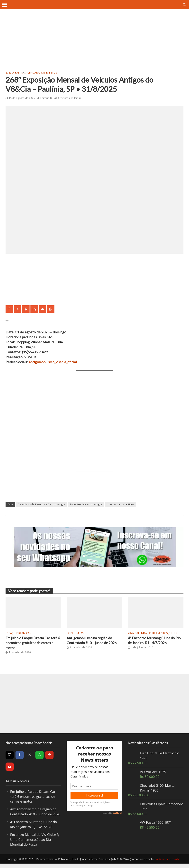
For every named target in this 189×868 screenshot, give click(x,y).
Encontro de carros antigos (86, 504)
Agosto (18, 73)
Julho (173, 633)
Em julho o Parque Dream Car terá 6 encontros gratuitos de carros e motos (33, 643)
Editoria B (46, 98)
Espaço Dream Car (18, 633)
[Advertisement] (94, 42)
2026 (131, 633)
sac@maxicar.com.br (167, 863)
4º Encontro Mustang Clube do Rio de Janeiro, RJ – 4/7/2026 (155, 640)
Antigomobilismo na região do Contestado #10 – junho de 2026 (92, 640)
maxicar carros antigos (121, 504)
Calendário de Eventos (41, 73)
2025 (8, 73)
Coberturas (75, 633)
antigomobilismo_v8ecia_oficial (53, 362)
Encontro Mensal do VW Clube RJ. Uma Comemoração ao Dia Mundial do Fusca (34, 844)
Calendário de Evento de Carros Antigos (42, 504)
